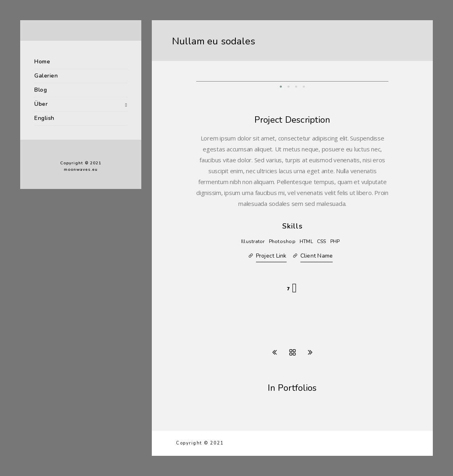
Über (41, 104)
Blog (41, 90)
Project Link (271, 256)
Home (42, 62)
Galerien (46, 76)
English (44, 118)
